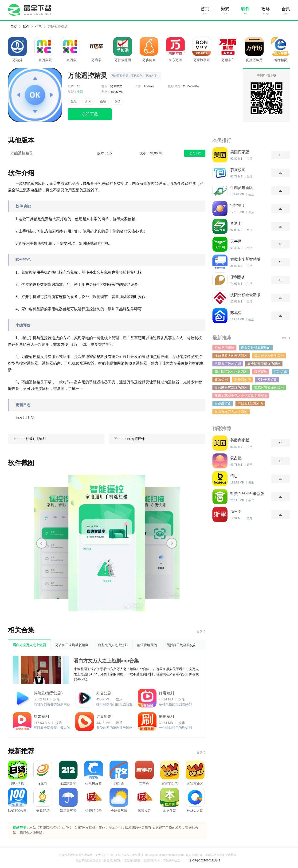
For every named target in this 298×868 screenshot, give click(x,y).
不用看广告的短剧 (228, 364)
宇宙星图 (238, 206)
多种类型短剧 (267, 380)
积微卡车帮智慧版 (245, 259)
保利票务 (238, 277)
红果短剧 (41, 717)
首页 (205, 9)
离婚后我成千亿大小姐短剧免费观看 (241, 396)
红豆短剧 (104, 717)
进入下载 (195, 153)
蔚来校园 (238, 170)
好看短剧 (166, 693)
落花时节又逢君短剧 (269, 388)
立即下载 (90, 114)
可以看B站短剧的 (250, 404)
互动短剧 (280, 372)
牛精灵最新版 (242, 188)
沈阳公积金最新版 (245, 295)
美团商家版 (240, 152)
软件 (245, 9)
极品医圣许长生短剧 (269, 356)
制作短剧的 (243, 380)
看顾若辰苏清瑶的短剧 (231, 388)
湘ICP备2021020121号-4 (204, 860)
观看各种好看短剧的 (256, 348)
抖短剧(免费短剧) (48, 693)
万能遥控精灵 (58, 27)
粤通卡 (236, 223)
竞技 (118, 101)
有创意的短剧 (224, 348)
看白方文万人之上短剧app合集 (106, 661)
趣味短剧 (221, 380)
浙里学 (236, 512)
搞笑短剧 (261, 372)
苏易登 (236, 313)
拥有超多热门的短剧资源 (114, 704)
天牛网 (236, 241)
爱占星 (236, 458)
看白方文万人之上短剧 (231, 412)
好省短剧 (104, 693)
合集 (286, 9)
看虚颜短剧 (223, 404)
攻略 (266, 9)
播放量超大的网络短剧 (231, 356)
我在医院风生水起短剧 (231, 372)
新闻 (88, 101)
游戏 (225, 9)
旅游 (103, 101)
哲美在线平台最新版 (247, 494)
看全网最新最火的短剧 (264, 364)
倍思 (234, 476)
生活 (39, 27)
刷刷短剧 (166, 717)
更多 (200, 631)
